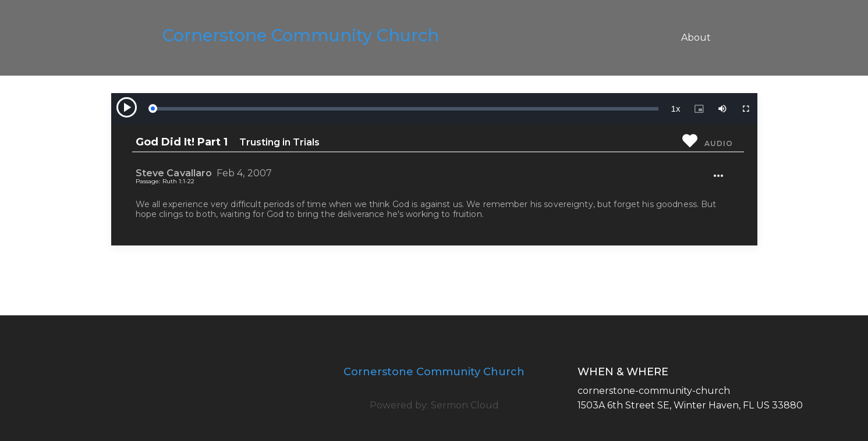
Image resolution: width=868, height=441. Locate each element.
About (696, 38)
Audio (718, 143)
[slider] (405, 109)
